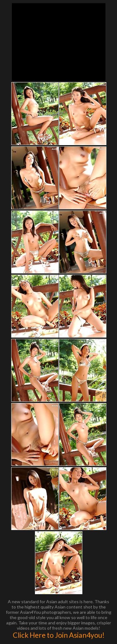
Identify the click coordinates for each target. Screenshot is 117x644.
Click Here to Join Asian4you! (59, 635)
